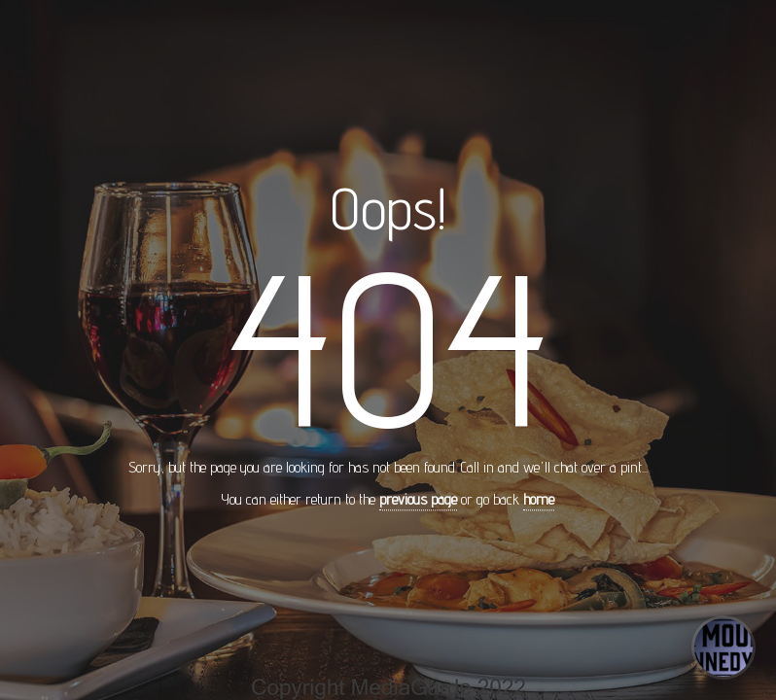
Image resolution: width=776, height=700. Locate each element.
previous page (418, 500)
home (539, 500)
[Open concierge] (723, 647)
